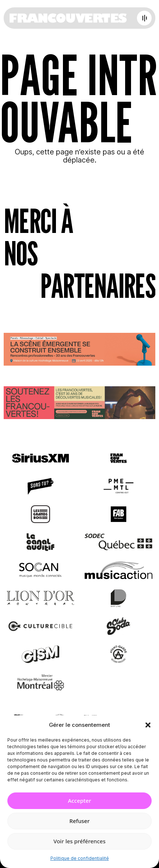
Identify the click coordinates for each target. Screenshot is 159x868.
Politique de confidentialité (80, 858)
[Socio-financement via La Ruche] (79, 404)
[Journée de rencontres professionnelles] (79, 351)
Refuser (79, 821)
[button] (148, 725)
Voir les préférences (79, 841)
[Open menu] (144, 18)
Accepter (79, 801)
